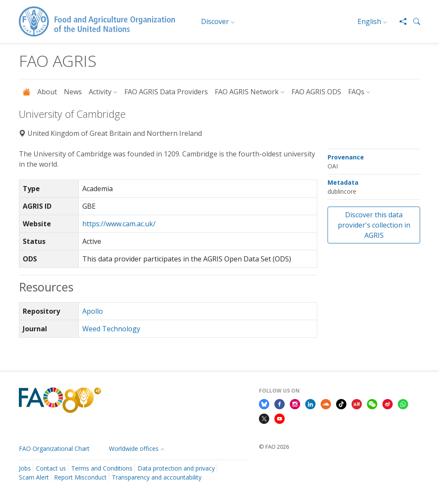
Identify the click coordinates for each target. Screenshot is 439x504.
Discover (215, 21)
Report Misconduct (80, 477)
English (369, 21)
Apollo (93, 311)
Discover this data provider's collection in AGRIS (374, 225)
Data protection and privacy (176, 468)
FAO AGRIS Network (247, 92)
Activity (100, 92)
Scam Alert (34, 477)
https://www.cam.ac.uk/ (119, 224)
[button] (413, 21)
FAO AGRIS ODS (316, 92)
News (73, 92)
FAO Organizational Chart (54, 448)
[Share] (400, 21)
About (47, 92)
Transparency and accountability (157, 477)
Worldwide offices (134, 448)
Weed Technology (111, 329)
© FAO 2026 (274, 447)
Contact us (51, 468)
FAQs (356, 92)
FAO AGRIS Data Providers (166, 92)
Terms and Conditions (102, 468)
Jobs (25, 468)
